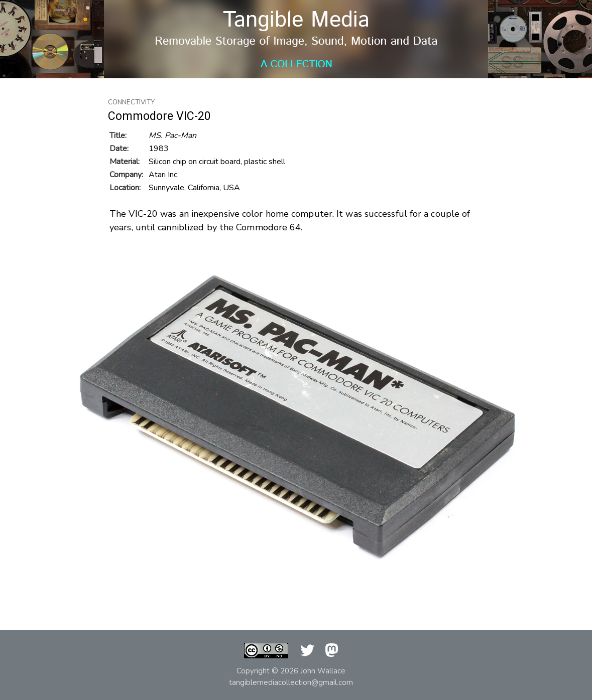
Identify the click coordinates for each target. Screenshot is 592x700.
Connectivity (131, 102)
